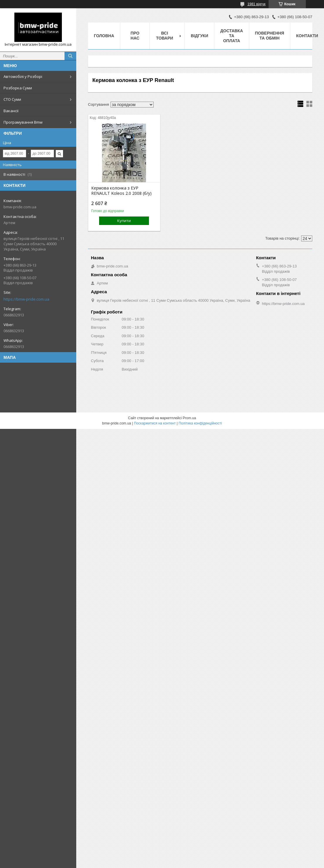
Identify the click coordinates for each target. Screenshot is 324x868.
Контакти (307, 36)
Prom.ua (189, 418)
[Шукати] (70, 56)
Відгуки (200, 36)
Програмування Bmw (23, 122)
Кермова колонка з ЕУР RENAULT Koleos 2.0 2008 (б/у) (121, 191)
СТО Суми (12, 99)
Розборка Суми (18, 88)
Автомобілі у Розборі (23, 76)
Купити (124, 221)
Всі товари (164, 36)
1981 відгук (257, 4)
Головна (104, 36)
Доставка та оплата (231, 36)
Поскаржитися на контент (155, 423)
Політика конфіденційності (200, 423)
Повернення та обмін (270, 36)
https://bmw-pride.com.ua (26, 299)
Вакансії (11, 111)
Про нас (135, 36)
